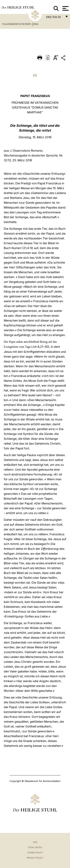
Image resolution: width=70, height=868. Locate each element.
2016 (36, 24)
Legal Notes (35, 847)
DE (35, 75)
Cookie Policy (35, 853)
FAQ (35, 842)
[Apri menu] (65, 8)
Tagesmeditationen (17, 24)
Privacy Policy (35, 858)
